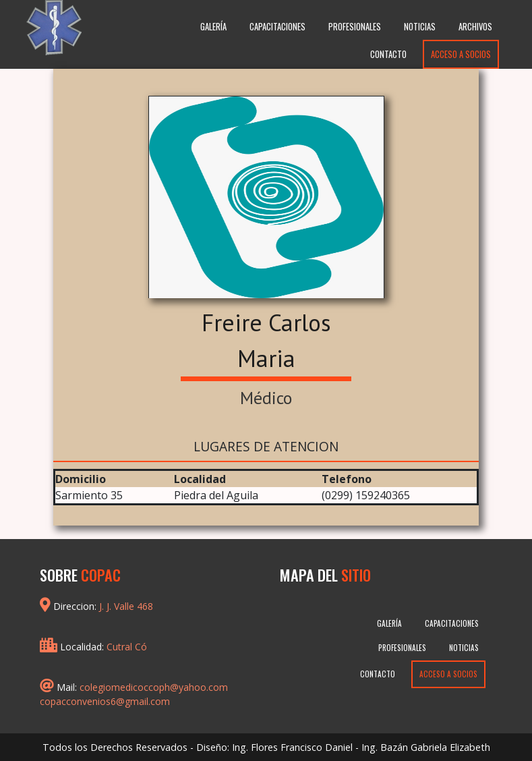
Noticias (420, 27)
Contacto (388, 54)
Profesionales (355, 27)
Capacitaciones (277, 27)
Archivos (475, 27)
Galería (213, 27)
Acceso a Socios (461, 54)
